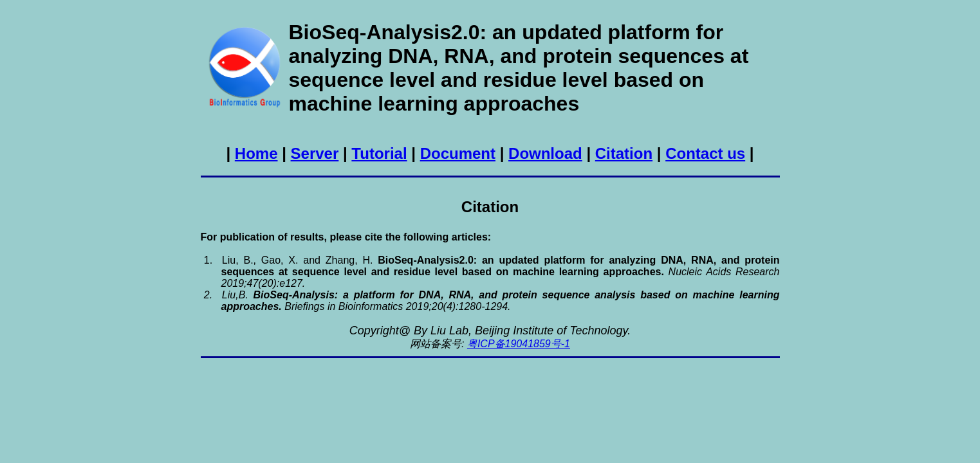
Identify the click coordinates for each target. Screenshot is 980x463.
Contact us (705, 153)
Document (458, 153)
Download (545, 153)
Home (256, 153)
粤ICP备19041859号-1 (519, 344)
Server (315, 153)
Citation (624, 153)
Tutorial (379, 153)
